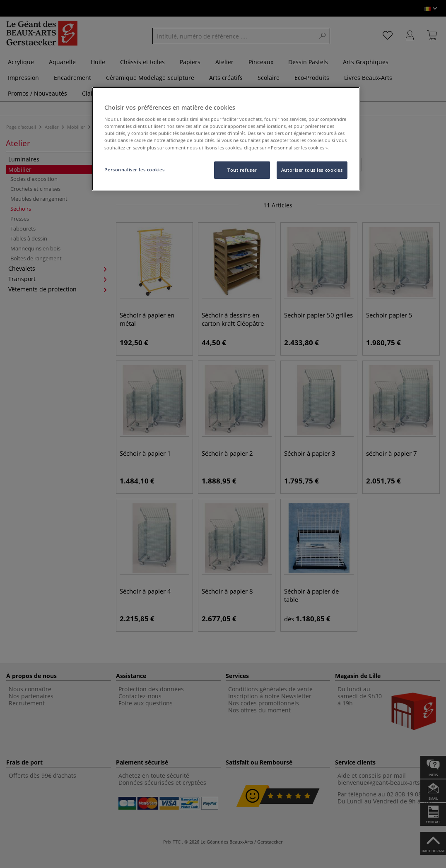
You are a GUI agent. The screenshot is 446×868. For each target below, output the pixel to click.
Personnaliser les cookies (134, 170)
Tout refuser (242, 170)
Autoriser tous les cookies (312, 170)
